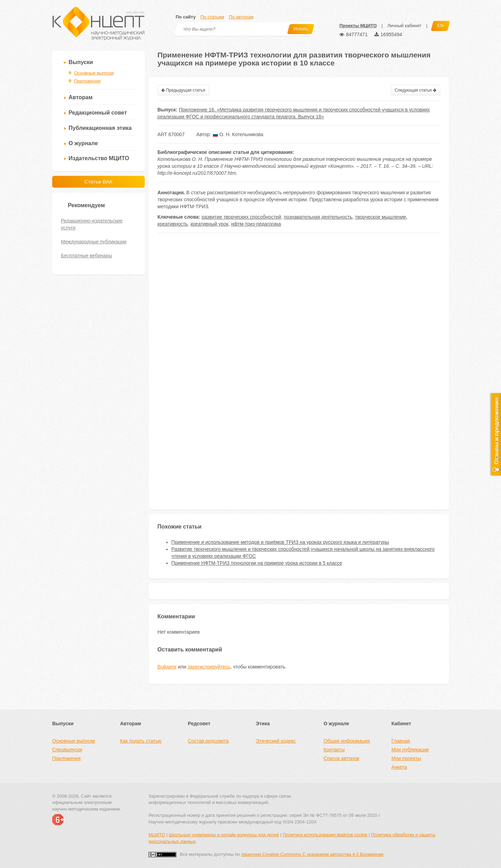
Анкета (399, 767)
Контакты (334, 750)
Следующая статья (415, 90)
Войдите (167, 667)
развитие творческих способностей (241, 217)
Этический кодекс (276, 741)
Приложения (87, 81)
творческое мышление (380, 217)
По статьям (212, 17)
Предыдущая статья (183, 90)
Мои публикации (410, 750)
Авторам (81, 97)
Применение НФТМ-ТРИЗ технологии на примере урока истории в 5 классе (257, 563)
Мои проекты (406, 758)
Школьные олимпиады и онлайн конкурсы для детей (224, 835)
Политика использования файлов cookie (325, 835)
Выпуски (81, 62)
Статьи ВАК (98, 182)
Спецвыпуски (67, 750)
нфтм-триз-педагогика (256, 224)
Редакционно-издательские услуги (92, 224)
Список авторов (341, 758)
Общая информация (347, 741)
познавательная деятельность (318, 217)
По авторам (241, 17)
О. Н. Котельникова (238, 134)
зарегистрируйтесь (209, 667)
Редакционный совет (98, 113)
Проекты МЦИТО (358, 26)
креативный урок (209, 224)
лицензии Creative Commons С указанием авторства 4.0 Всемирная (312, 854)
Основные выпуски (94, 73)
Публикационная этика (100, 128)
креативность (173, 224)
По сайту (186, 17)
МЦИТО (157, 835)
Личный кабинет (404, 26)
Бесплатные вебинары (86, 256)
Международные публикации (94, 242)
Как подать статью (141, 741)
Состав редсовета (208, 741)
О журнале (83, 143)
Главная (401, 741)
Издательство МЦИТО (99, 158)
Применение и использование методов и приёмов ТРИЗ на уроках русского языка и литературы (280, 542)
